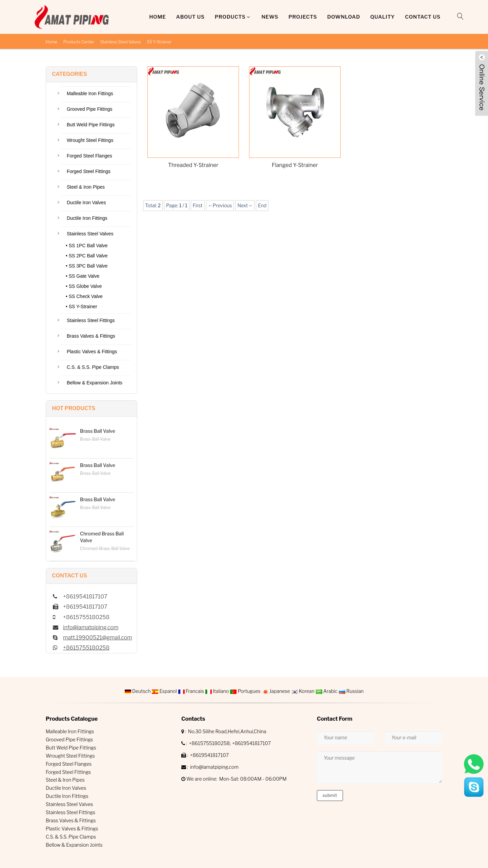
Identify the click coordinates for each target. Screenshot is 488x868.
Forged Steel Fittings (89, 171)
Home (157, 17)
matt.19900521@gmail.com (98, 638)
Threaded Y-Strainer (193, 165)
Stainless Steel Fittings (91, 320)
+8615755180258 (86, 648)
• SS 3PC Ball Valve (87, 266)
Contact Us (423, 17)
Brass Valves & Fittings (91, 336)
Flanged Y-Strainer (295, 165)
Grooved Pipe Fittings (90, 109)
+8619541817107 (251, 743)
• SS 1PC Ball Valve (87, 246)
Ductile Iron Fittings (87, 218)
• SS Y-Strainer (82, 306)
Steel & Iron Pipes (86, 187)
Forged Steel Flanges (89, 156)
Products (230, 17)
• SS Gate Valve (83, 276)
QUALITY (383, 17)
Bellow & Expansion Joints (95, 383)
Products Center (79, 42)
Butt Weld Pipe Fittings (91, 125)
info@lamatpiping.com (91, 627)
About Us (190, 17)
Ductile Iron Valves (86, 203)
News (270, 17)
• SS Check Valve (84, 296)
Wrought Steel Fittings (90, 140)
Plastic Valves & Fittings (92, 352)
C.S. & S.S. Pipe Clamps (93, 367)
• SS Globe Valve (84, 286)
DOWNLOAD (343, 17)
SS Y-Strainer (159, 42)
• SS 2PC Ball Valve (87, 256)
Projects (303, 17)
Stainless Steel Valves (121, 42)
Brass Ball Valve (98, 431)
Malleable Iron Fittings (90, 93)
